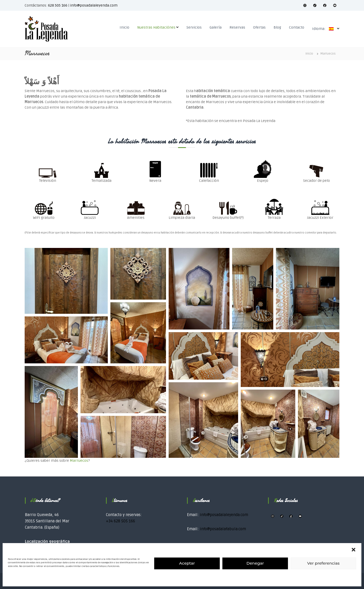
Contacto (297, 27)
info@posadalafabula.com (223, 529)
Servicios (194, 27)
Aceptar (187, 563)
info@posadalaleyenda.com (94, 5)
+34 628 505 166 (121, 521)
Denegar (255, 563)
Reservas (237, 27)
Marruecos (79, 461)
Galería (216, 27)
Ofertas (259, 27)
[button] (354, 550)
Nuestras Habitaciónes (156, 27)
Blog (277, 27)
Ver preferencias (323, 563)
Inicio (124, 27)
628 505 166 (58, 5)
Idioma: (324, 29)
